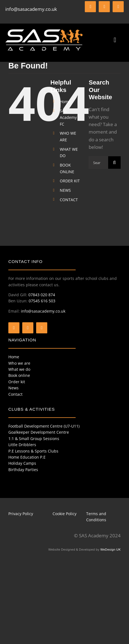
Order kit (17, 382)
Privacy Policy (21, 514)
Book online (19, 375)
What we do (19, 369)
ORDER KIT (70, 181)
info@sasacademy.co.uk (31, 9)
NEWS (65, 190)
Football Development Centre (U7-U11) (44, 426)
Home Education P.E (27, 457)
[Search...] (98, 163)
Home (65, 102)
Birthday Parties (23, 470)
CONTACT (69, 200)
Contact (15, 394)
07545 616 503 (42, 301)
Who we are (19, 363)
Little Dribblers (22, 445)
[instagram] (118, 7)
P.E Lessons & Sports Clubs (33, 451)
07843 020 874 (42, 295)
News (13, 388)
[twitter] (104, 7)
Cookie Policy (64, 514)
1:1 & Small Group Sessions (34, 439)
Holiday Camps (22, 463)
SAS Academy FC (68, 117)
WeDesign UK (111, 550)
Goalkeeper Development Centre (39, 432)
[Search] (114, 163)
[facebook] (90, 7)
